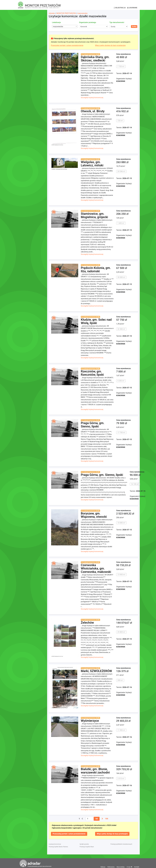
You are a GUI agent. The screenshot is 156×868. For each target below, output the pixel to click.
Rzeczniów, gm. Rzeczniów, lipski (92, 373)
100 (107, 819)
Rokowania (111, 867)
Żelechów (87, 623)
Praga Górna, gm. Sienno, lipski (93, 425)
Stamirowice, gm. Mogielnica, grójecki (94, 215)
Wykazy (103, 867)
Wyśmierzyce (90, 721)
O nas (129, 867)
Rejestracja (120, 8)
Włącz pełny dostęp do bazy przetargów (110, 45)
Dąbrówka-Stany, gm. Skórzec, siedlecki (95, 59)
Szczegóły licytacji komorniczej (92, 98)
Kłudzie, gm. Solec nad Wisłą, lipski (96, 321)
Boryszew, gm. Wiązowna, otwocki (94, 515)
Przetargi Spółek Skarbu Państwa (58, 847)
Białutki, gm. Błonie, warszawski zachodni (95, 771)
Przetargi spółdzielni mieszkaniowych (121, 844)
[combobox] (65, 26)
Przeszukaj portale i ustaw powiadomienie (67, 45)
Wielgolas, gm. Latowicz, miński (92, 164)
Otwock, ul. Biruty (93, 111)
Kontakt (137, 867)
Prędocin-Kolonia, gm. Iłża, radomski (96, 270)
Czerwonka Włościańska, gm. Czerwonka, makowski (96, 568)
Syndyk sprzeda (84, 844)
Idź (97, 819)
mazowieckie (82, 13)
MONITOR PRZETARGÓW (66, 13)
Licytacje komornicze (55, 844)
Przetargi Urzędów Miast (87, 847)
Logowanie (132, 8)
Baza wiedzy (121, 867)
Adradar (52, 13)
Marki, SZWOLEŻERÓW (96, 671)
